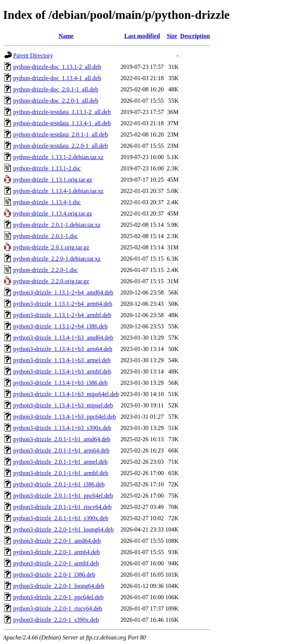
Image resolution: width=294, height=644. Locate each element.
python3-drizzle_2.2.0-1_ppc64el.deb (58, 597)
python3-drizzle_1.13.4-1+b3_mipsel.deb (63, 405)
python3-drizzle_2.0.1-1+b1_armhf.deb (61, 473)
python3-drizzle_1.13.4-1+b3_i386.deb (60, 383)
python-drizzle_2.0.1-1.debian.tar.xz (57, 225)
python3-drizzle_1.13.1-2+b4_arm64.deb (63, 304)
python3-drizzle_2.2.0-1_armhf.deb (56, 563)
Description (195, 36)
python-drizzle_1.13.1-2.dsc (47, 168)
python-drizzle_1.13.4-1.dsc (47, 202)
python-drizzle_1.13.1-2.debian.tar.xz (58, 157)
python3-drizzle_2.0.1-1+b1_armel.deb (60, 462)
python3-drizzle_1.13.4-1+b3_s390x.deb (62, 428)
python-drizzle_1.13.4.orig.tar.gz (53, 213)
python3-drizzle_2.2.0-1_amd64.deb (57, 541)
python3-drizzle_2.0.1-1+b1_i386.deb (59, 484)
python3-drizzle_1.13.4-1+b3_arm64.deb (63, 349)
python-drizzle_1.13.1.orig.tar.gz (53, 180)
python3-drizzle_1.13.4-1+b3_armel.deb (62, 360)
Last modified (142, 36)
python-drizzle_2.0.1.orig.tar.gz (51, 247)
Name (66, 36)
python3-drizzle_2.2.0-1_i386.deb (54, 575)
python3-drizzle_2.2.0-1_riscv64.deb (58, 608)
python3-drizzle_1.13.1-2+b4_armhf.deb (62, 315)
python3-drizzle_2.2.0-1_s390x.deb (56, 620)
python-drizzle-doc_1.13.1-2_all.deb (57, 67)
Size (172, 36)
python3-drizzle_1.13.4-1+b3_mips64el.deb (66, 394)
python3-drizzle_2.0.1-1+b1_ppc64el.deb (63, 496)
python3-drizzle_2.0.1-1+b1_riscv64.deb (62, 507)
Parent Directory (33, 55)
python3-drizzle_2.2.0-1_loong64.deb (59, 586)
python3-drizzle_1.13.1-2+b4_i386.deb (60, 326)
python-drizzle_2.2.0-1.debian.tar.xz (57, 259)
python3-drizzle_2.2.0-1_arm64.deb (57, 552)
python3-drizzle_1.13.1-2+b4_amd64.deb (63, 292)
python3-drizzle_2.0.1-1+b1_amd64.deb (62, 439)
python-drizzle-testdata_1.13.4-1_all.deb (62, 123)
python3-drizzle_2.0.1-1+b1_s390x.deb (61, 518)
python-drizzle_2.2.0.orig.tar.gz (51, 281)
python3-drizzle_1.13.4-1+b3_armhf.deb (62, 371)
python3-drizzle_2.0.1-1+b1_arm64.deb (61, 450)
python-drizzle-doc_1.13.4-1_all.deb (57, 78)
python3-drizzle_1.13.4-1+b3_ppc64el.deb (64, 417)
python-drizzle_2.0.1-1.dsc (45, 236)
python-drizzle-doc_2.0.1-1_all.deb (56, 89)
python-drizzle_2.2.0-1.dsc (45, 270)
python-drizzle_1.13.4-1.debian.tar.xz (58, 191)
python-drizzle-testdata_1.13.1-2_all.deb (62, 112)
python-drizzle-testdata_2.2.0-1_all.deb (61, 146)
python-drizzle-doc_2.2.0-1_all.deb (56, 101)
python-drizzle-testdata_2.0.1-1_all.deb (61, 134)
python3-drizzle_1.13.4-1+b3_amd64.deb (63, 338)
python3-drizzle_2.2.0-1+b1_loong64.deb (63, 529)
